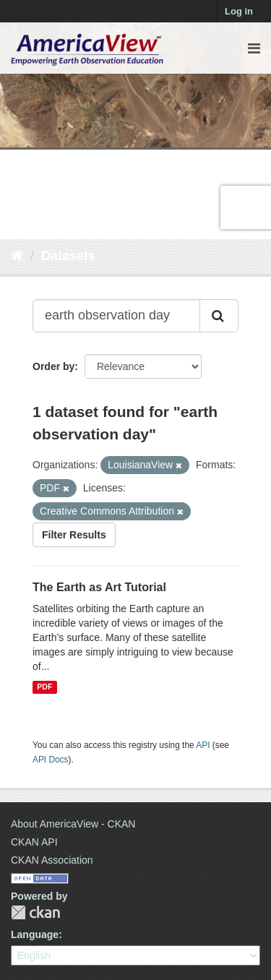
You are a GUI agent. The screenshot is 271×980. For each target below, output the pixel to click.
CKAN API (34, 842)
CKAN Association (52, 860)
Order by (53, 366)
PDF (44, 687)
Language (35, 934)
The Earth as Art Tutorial (99, 587)
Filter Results (74, 535)
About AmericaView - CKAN (73, 824)
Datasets (68, 256)
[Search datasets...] (116, 316)
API (203, 745)
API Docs (51, 760)
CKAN (35, 912)
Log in (239, 11)
